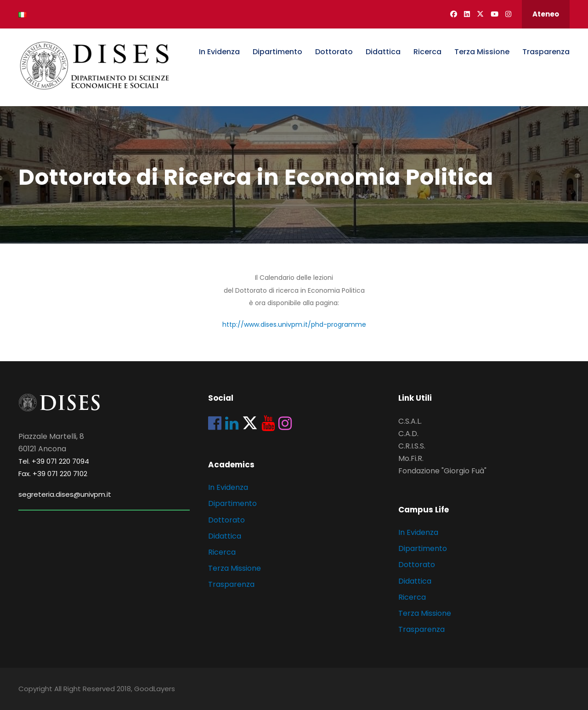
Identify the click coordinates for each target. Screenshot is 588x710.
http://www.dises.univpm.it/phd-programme (294, 324)
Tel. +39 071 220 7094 (54, 461)
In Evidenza (219, 52)
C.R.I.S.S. (412, 446)
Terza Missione (482, 52)
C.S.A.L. (410, 421)
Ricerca (427, 52)
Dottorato (334, 52)
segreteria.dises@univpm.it (65, 494)
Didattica (383, 52)
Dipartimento (277, 52)
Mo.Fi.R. (411, 458)
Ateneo (546, 14)
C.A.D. (408, 434)
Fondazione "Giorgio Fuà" (442, 471)
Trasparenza (546, 52)
